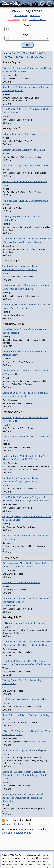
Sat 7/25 (39, 57)
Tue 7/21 (39, 53)
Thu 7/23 (19, 57)
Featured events (23, 824)
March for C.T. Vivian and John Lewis (21, 582)
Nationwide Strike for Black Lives (19, 134)
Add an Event (14, 20)
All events (7, 824)
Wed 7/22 (7, 57)
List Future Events (38, 20)
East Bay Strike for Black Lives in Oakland (24, 150)
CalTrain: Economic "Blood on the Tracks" (24, 623)
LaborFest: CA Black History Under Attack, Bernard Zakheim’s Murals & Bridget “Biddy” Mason (25, 775)
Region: (27, 34)
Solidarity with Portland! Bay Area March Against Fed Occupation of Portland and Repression (23, 798)
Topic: (27, 25)
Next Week (35, 16)
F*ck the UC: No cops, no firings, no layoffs (24, 750)
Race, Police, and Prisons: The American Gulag (26, 715)
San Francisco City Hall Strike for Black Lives (25, 166)
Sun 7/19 (17, 53)
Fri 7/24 (29, 57)
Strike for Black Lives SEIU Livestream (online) (26, 201)
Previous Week (21, 16)
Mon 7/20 (28, 53)
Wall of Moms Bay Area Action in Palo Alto (24, 699)
